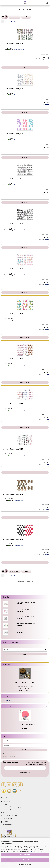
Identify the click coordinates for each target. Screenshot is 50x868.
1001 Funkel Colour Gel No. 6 (25, 724)
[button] (3, 17)
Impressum (6, 801)
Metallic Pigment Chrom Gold (25, 682)
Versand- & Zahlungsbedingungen (13, 807)
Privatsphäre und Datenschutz (12, 816)
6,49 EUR (25, 728)
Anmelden (25, 654)
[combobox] (14, 17)
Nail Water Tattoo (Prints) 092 (13, 134)
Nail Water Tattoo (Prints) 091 (13, 179)
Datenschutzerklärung (36, 851)
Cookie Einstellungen (9, 824)
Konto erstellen (7, 754)
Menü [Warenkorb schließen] (3, 3)
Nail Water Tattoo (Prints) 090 (13, 224)
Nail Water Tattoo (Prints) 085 (13, 449)
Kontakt (5, 804)
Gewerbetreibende (8, 821)
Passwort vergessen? (9, 756)
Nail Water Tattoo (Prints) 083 (13, 539)
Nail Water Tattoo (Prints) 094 (13, 44)
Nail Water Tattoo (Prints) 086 (13, 404)
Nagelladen (6, 700)
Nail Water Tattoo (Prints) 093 (13, 89)
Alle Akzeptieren (25, 855)
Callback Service (8, 818)
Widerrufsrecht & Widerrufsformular (13, 810)
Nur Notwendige (25, 860)
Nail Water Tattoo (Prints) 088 (13, 314)
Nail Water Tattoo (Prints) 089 (13, 269)
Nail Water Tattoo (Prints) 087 (13, 359)
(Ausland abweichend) (19, 50)
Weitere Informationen (25, 864)
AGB (4, 813)
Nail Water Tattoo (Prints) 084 (13, 494)
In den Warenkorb (25, 67)
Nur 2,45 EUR (25, 687)
